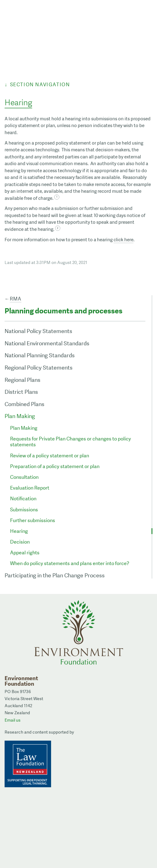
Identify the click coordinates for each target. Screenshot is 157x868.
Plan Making (20, 416)
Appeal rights (25, 553)
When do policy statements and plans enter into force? (70, 563)
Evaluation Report (30, 488)
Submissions (24, 510)
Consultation (24, 477)
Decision (20, 542)
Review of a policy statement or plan (50, 456)
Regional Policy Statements (39, 368)
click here (123, 240)
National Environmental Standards (47, 343)
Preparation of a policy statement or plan (55, 466)
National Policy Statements (38, 331)
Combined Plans (24, 404)
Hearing (19, 531)
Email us (13, 720)
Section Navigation (40, 85)
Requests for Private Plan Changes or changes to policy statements (71, 442)
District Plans (21, 392)
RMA (16, 299)
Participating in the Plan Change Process (55, 575)
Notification (23, 499)
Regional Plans (22, 380)
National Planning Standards (40, 355)
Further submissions (33, 520)
